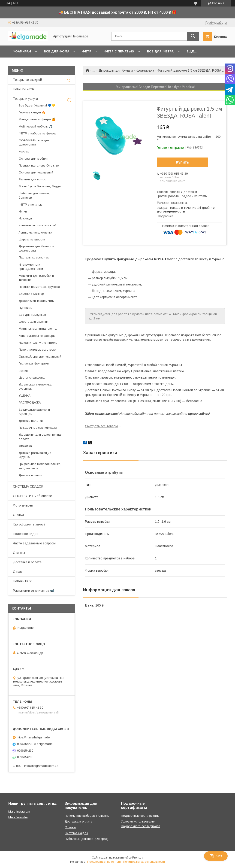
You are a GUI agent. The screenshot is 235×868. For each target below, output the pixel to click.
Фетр (87, 51)
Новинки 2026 (23, 89)
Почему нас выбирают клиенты (87, 816)
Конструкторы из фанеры (37, 336)
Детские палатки (31, 421)
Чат (216, 856)
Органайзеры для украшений (40, 357)
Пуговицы (26, 308)
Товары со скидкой (27, 80)
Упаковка (25, 446)
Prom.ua (138, 858)
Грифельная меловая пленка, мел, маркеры (40, 466)
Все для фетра (160, 51)
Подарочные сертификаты (38, 428)
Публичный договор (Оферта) (86, 839)
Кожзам (24, 151)
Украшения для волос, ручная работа (41, 437)
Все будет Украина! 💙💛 (37, 105)
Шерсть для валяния (34, 322)
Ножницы (25, 218)
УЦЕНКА (25, 396)
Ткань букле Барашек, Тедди (40, 186)
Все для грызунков (32, 315)
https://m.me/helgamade (33, 737)
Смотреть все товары (101, 426)
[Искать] (193, 36)
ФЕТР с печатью (31, 205)
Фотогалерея (23, 505)
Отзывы (19, 553)
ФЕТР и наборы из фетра (37, 133)
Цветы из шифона (32, 378)
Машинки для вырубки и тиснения (36, 278)
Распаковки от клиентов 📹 (33, 591)
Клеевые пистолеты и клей (38, 225)
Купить (183, 162)
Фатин (23, 371)
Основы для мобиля (33, 159)
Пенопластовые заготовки (38, 350)
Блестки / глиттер (31, 294)
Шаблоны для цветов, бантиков (34, 195)
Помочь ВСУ (22, 581)
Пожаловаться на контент (104, 862)
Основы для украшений (36, 172)
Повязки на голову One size (39, 165)
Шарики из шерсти (32, 239)
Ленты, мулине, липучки (35, 232)
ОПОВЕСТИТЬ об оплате (32, 496)
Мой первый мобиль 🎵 (36, 126)
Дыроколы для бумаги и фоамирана (126, 70)
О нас (17, 572)
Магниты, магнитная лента (38, 329)
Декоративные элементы (36, 301)
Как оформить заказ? (29, 524)
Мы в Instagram (19, 812)
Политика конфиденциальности (144, 862)
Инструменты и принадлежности (31, 267)
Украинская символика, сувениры (35, 387)
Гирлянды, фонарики (34, 363)
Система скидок (76, 833)
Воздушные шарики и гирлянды (34, 412)
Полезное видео (26, 534)
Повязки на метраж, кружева (39, 287)
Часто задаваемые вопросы (34, 543)
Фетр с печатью (119, 51)
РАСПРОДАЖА (30, 402)
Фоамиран (22, 51)
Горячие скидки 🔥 (32, 112)
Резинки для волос (32, 179)
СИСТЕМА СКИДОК (28, 486)
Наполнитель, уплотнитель (38, 343)
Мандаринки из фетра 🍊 (37, 119)
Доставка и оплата (27, 562)
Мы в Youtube (18, 817)
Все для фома (57, 51)
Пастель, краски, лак (34, 257)
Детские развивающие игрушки (35, 455)
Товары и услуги (25, 99)
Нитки (23, 211)
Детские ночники (31, 475)
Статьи (18, 515)
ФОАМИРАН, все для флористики (34, 142)
